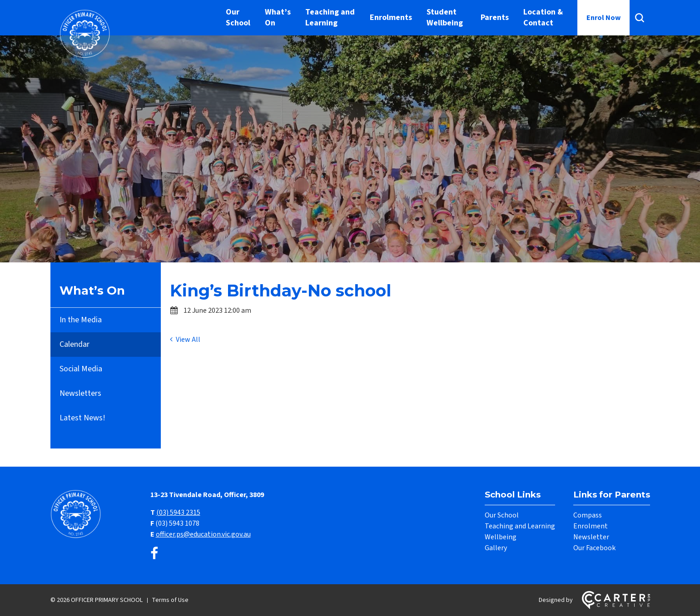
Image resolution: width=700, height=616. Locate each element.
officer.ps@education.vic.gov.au (203, 534)
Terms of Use (170, 600)
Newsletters (80, 393)
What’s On (278, 17)
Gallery (496, 548)
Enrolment (591, 526)
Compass (588, 515)
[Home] (78, 537)
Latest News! (82, 418)
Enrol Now (603, 18)
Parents (495, 17)
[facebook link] (154, 554)
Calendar (74, 344)
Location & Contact (543, 17)
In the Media (81, 320)
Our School (238, 17)
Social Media (81, 369)
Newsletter (591, 537)
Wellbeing (501, 537)
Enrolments (391, 17)
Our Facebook (594, 548)
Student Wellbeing (445, 17)
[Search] (640, 18)
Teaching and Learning (330, 17)
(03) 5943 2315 (178, 513)
